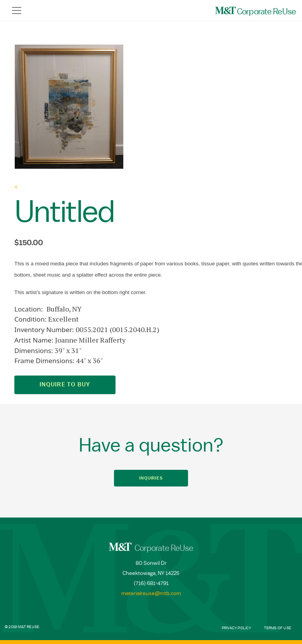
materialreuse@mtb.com (151, 594)
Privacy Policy (237, 628)
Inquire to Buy (65, 385)
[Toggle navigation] (17, 10)
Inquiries (151, 478)
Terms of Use (278, 628)
